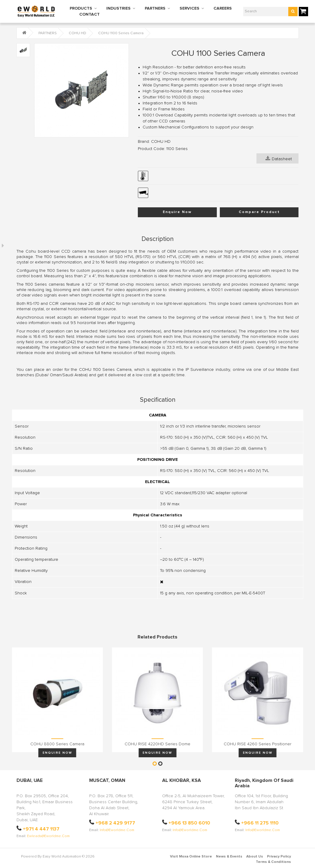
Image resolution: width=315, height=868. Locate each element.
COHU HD (77, 33)
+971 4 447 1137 (41, 829)
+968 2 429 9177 (115, 823)
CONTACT (89, 14)
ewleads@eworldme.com (48, 836)
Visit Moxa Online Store (191, 857)
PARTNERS (155, 8)
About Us (255, 857)
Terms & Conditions (273, 862)
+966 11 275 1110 (260, 823)
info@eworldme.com (117, 830)
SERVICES (189, 8)
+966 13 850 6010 (189, 823)
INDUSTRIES (118, 8)
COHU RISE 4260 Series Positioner (257, 744)
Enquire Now (177, 212)
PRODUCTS (81, 8)
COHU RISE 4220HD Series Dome (157, 744)
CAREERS (223, 8)
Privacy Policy (279, 857)
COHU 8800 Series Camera (57, 744)
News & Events (229, 857)
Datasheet (279, 158)
